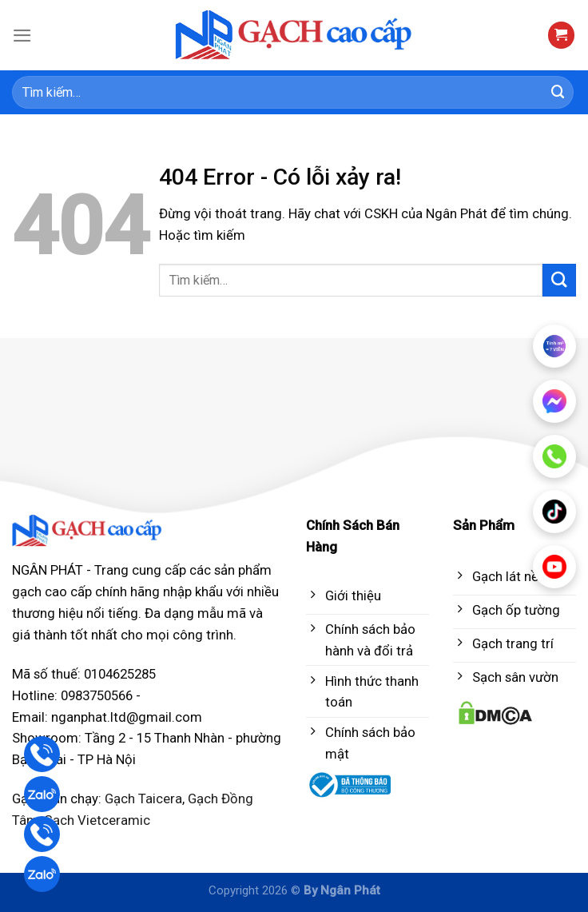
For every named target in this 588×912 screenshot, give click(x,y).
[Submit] (558, 92)
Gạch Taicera (143, 798)
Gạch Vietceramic (97, 820)
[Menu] (22, 36)
